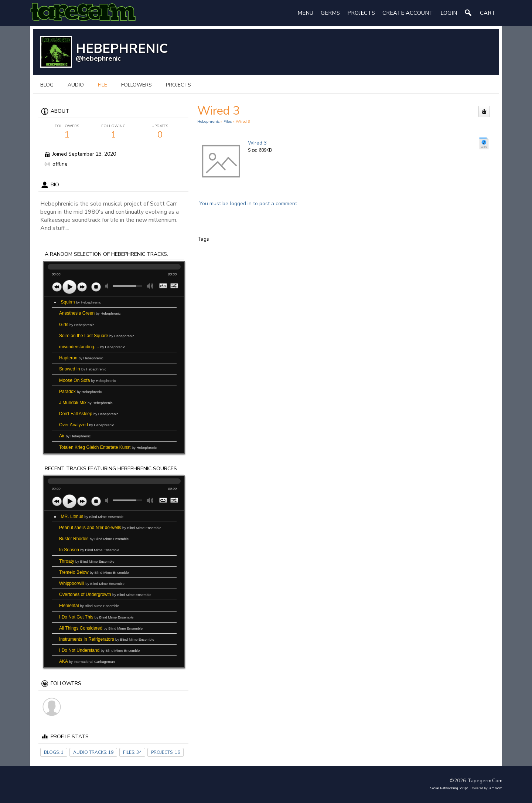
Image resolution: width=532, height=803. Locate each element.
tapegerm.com (485, 781)
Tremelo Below (94, 572)
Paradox (80, 392)
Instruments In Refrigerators (107, 639)
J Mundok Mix (86, 403)
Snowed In (83, 369)
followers (137, 85)
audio (76, 85)
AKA (87, 661)
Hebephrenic (208, 121)
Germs (330, 13)
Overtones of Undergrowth (105, 594)
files (228, 121)
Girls (77, 325)
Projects (361, 13)
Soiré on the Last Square (97, 336)
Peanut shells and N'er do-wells (110, 528)
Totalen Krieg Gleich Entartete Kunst (108, 447)
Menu (305, 13)
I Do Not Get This (96, 617)
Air (75, 436)
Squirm (81, 302)
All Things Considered (101, 628)
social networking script (449, 788)
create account (408, 13)
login (449, 13)
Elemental (89, 606)
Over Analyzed (87, 425)
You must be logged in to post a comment (248, 204)
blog (47, 85)
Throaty (87, 561)
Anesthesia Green (90, 313)
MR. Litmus (92, 516)
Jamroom (495, 788)
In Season (89, 550)
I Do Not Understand (99, 650)
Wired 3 (257, 143)
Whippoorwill (92, 583)
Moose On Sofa (88, 380)
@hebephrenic (98, 58)
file (103, 85)
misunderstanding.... (92, 347)
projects (178, 85)
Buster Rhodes (94, 539)
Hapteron (81, 358)
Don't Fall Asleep (89, 414)
